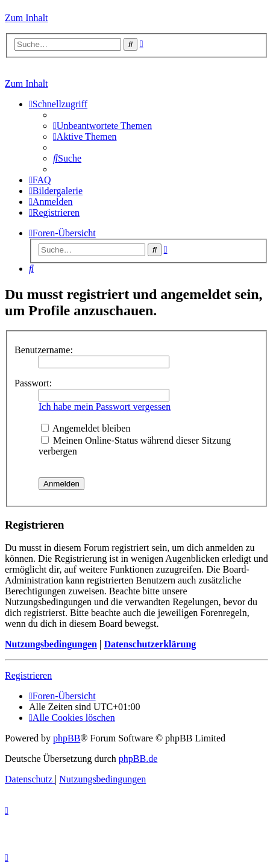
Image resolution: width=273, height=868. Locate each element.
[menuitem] (102, 126)
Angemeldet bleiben (86, 428)
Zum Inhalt (27, 18)
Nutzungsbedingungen (51, 644)
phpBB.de (138, 759)
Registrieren (28, 675)
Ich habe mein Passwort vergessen (105, 407)
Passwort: (33, 383)
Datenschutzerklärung (150, 644)
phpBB (67, 738)
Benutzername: (44, 350)
